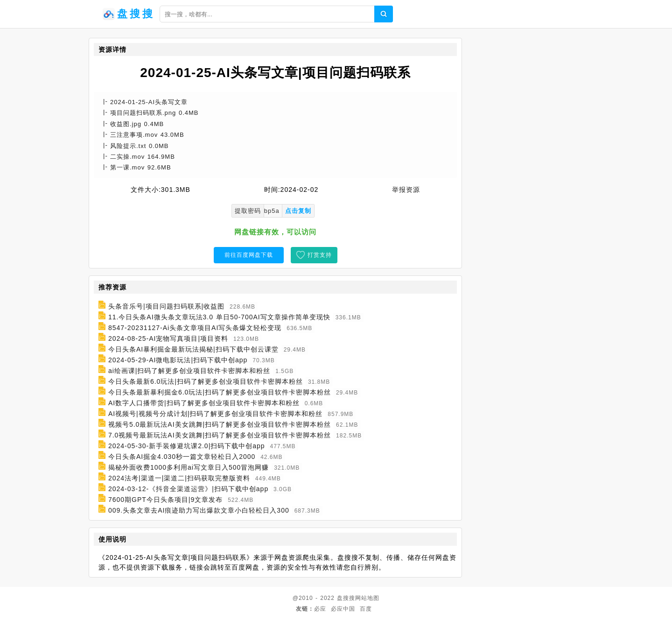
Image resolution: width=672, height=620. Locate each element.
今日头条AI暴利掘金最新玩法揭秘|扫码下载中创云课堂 (193, 349)
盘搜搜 (346, 598)
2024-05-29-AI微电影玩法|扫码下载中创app (178, 360)
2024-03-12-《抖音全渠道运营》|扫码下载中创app (188, 489)
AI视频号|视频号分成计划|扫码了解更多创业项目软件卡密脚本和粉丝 (216, 414)
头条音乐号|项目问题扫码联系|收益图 (166, 306)
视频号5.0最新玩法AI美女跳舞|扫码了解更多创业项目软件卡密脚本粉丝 (220, 424)
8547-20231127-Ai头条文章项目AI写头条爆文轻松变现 (195, 328)
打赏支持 (320, 255)
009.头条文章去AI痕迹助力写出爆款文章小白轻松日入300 (199, 510)
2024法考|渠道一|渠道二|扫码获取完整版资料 (179, 478)
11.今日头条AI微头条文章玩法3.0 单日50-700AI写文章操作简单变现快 (219, 317)
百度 (366, 609)
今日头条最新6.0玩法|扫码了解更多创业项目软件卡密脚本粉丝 (206, 381)
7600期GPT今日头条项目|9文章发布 (165, 500)
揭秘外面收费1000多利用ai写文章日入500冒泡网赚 (189, 467)
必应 (320, 609)
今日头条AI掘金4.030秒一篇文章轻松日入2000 (182, 457)
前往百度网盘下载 (249, 255)
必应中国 (343, 609)
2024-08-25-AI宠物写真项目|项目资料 (168, 338)
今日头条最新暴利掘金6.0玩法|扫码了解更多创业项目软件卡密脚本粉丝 (220, 392)
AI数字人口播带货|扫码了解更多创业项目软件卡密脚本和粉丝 (204, 403)
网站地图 (367, 598)
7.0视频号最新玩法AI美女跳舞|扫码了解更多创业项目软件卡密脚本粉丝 (220, 435)
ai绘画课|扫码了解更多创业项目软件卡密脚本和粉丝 (189, 371)
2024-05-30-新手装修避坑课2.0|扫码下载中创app (187, 446)
